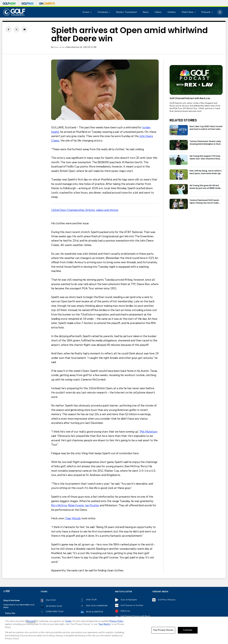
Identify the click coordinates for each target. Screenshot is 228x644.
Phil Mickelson (149, 432)
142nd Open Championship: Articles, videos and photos (85, 210)
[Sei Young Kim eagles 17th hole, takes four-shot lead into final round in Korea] (179, 160)
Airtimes (171, 12)
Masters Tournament (126, 12)
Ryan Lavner (59, 47)
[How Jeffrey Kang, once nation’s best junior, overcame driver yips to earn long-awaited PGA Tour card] (179, 174)
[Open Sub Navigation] (91, 12)
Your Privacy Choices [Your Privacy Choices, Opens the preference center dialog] (163, 630)
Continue (188, 630)
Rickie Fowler (76, 505)
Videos (158, 12)
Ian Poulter (92, 505)
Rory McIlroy (59, 505)
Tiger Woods (73, 518)
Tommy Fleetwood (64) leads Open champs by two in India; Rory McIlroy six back (204, 201)
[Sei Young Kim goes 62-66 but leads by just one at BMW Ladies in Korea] (179, 189)
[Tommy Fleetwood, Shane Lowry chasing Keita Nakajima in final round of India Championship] (179, 145)
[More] (220, 12)
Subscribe (10, 613)
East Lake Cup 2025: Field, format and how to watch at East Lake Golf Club (206, 128)
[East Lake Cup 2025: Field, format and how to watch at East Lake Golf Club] (179, 130)
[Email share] (25, 29)
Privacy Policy (116, 621)
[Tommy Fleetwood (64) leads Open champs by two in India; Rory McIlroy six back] (179, 204)
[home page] (14, 12)
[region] (114, 630)
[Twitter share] (17, 29)
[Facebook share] (9, 29)
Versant (31, 621)
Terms (68, 621)
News (146, 12)
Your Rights (104, 624)
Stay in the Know (12, 600)
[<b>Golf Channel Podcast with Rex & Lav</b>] (196, 80)
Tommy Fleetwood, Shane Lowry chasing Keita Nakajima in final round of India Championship (205, 143)
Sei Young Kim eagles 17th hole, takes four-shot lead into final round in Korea (205, 157)
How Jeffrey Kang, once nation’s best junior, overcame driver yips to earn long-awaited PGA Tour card (206, 172)
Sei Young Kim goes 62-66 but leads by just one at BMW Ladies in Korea (206, 187)
